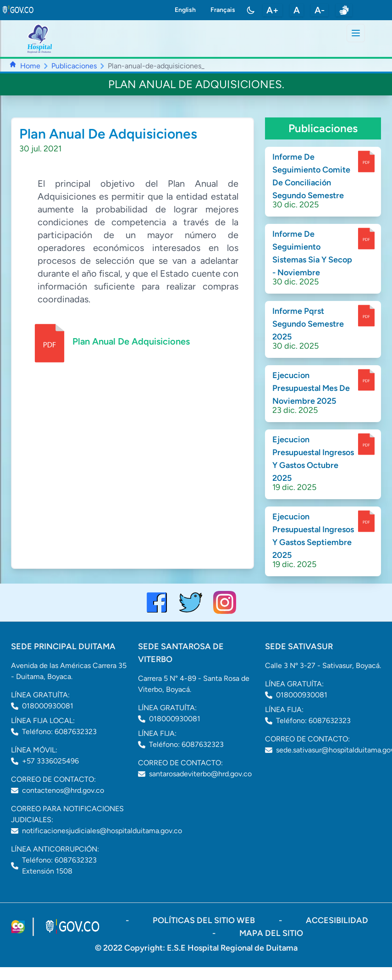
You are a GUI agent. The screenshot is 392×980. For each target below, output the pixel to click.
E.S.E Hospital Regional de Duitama (232, 948)
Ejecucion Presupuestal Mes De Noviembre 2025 (311, 388)
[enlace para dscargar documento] (366, 161)
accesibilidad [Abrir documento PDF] (337, 920)
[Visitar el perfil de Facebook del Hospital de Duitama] (157, 602)
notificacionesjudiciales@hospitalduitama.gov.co (102, 831)
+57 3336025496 (50, 761)
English (185, 10)
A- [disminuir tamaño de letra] (320, 10)
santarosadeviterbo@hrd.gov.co (200, 774)
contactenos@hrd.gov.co (63, 790)
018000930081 (48, 706)
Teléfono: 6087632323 (59, 732)
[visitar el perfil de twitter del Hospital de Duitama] (191, 602)
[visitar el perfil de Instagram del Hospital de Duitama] (225, 602)
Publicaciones (74, 66)
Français (223, 10)
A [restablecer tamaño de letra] (297, 10)
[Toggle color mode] (251, 10)
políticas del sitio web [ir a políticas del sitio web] (205, 920)
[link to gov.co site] (18, 10)
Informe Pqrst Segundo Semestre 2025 (308, 324)
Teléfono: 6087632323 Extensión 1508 (59, 866)
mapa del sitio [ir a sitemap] (271, 933)
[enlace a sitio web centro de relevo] (344, 10)
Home (30, 66)
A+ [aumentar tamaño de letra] (273, 10)
